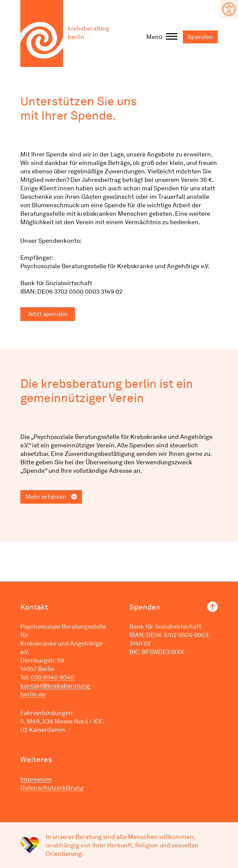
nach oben (212, 607)
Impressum (36, 779)
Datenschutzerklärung (52, 788)
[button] (229, 9)
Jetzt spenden (48, 314)
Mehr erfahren (46, 497)
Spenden (200, 37)
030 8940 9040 (52, 677)
